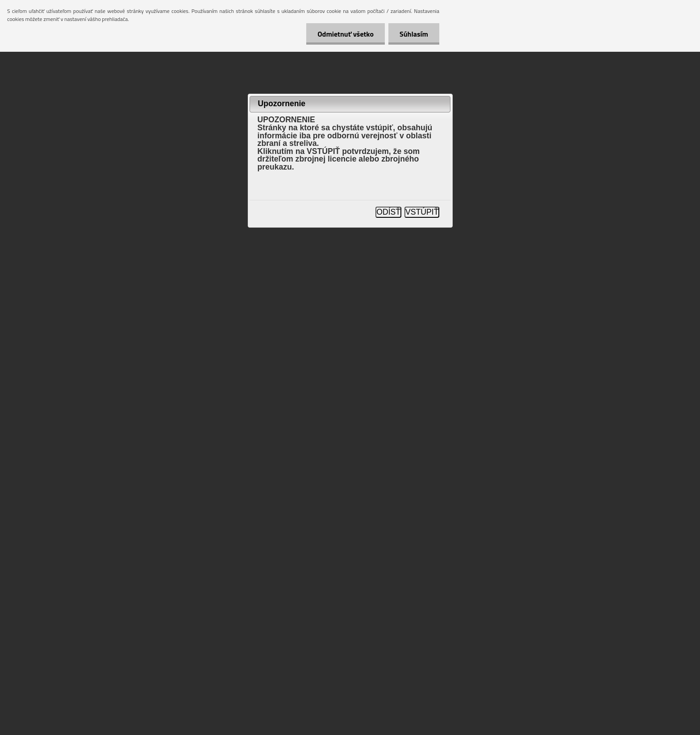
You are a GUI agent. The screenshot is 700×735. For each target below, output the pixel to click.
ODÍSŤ (388, 212)
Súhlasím (414, 34)
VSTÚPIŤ (422, 212)
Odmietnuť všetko (346, 34)
